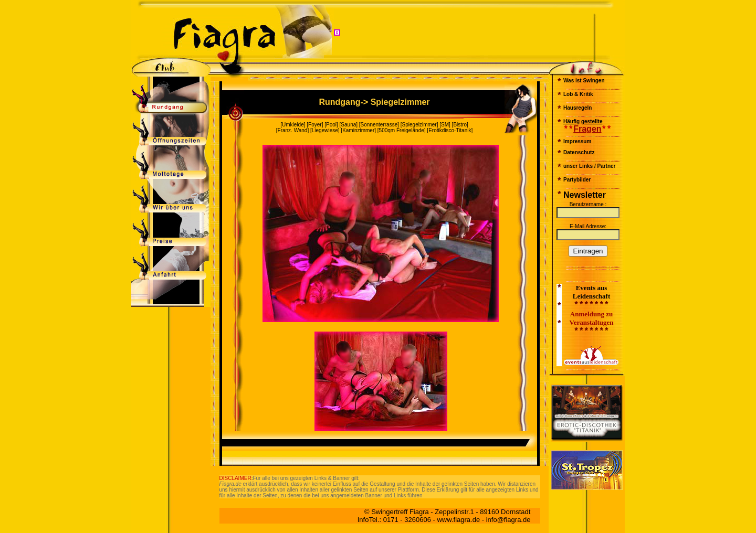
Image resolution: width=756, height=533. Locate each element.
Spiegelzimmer (419, 125)
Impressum (577, 141)
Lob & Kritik (578, 94)
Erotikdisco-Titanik (450, 130)
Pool (331, 125)
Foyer (315, 125)
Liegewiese (325, 130)
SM (445, 125)
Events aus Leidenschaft (592, 292)
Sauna (348, 125)
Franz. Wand (293, 130)
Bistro (460, 125)
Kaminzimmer (358, 130)
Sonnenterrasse (379, 125)
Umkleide (293, 125)
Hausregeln (577, 108)
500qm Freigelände (402, 130)
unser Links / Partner (589, 166)
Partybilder (577, 180)
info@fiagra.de (508, 520)
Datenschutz (579, 152)
